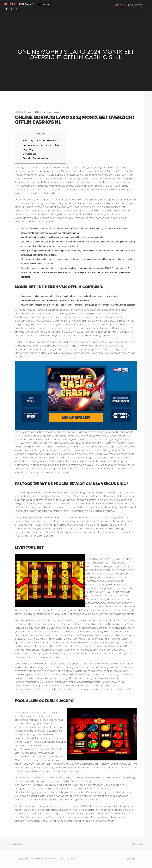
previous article (15, 844)
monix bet (44, 171)
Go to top (129, 859)
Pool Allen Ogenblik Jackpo (35, 158)
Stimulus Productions (45, 859)
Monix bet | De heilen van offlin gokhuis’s (41, 141)
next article (138, 844)
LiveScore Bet (29, 154)
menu (43, 5)
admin (44, 112)
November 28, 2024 (31, 112)
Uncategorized (55, 112)
